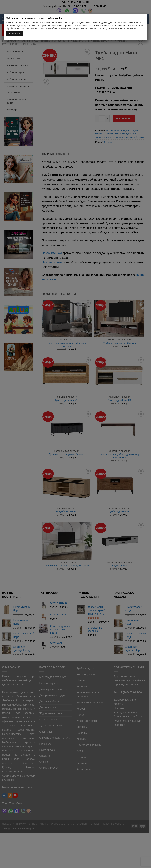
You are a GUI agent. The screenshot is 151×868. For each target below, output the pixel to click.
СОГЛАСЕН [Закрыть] (15, 34)
